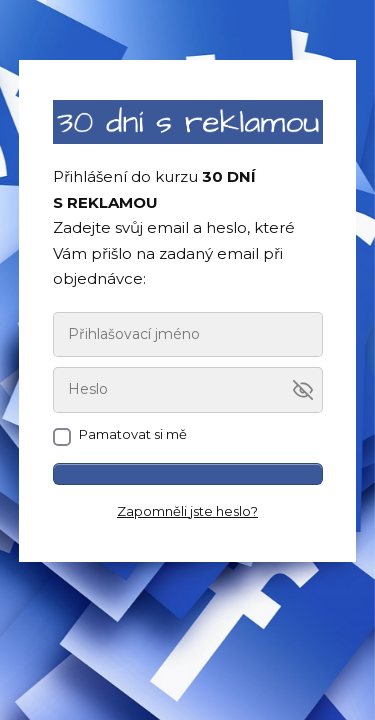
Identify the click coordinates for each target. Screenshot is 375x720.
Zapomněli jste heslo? (187, 511)
